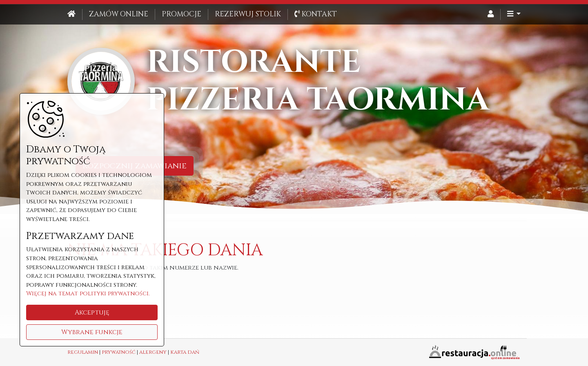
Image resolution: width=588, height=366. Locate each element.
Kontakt (316, 14)
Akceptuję (92, 312)
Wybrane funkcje (92, 332)
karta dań (185, 352)
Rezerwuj (248, 14)
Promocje (182, 14)
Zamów (119, 14)
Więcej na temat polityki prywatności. (88, 293)
